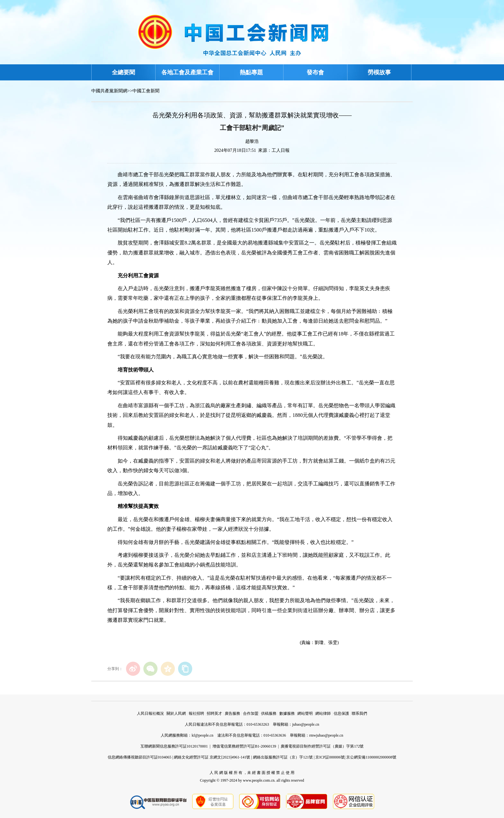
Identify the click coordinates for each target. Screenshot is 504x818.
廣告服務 (232, 713)
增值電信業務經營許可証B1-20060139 (244, 746)
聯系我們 (359, 713)
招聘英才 (214, 713)
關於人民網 (176, 713)
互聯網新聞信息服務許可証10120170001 (174, 746)
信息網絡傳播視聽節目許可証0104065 (139, 757)
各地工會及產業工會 (187, 72)
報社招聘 (196, 713)
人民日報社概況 (150, 713)
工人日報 (281, 150)
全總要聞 (123, 72)
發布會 (315, 72)
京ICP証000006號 (330, 757)
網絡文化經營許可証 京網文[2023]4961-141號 (212, 757)
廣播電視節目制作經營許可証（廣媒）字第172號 (322, 746)
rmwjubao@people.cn (326, 735)
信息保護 (341, 713)
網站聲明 (305, 713)
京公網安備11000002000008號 (371, 757)
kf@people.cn (202, 735)
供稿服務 (269, 713)
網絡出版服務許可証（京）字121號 (283, 757)
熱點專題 (251, 72)
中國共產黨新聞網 (109, 91)
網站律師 (323, 713)
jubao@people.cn (306, 724)
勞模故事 (379, 72)
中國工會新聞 (146, 91)
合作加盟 (251, 713)
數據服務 (287, 713)
